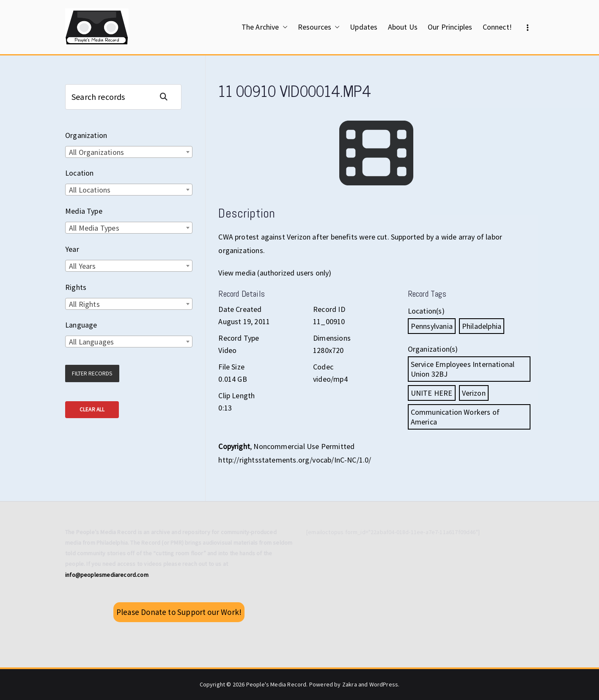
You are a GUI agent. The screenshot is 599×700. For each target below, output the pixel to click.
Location (79, 173)
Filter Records (92, 373)
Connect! (497, 27)
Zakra (350, 684)
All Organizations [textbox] (96, 152)
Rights (76, 287)
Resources (319, 27)
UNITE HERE (432, 393)
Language (81, 325)
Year (72, 249)
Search (167, 97)
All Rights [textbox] (84, 304)
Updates (364, 27)
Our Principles (450, 27)
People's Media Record (276, 684)
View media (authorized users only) (275, 273)
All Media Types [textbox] (94, 228)
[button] (283, 27)
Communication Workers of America (455, 417)
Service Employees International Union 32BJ (463, 369)
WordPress (384, 684)
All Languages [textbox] (91, 342)
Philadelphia (482, 326)
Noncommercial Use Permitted (304, 446)
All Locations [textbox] (90, 190)
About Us (403, 27)
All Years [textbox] (82, 266)
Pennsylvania (432, 326)
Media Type (84, 211)
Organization (86, 135)
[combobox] (129, 152)
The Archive (265, 27)
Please (179, 612)
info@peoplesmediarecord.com (107, 575)
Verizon (474, 393)
